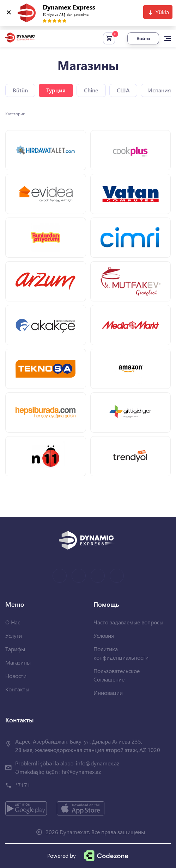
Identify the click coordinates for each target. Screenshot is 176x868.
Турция (56, 90)
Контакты (17, 689)
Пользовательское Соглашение (117, 675)
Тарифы (15, 649)
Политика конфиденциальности (121, 653)
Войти (143, 38)
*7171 (23, 785)
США (123, 90)
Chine (91, 90)
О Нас (13, 622)
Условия (104, 635)
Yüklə (162, 12)
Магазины (18, 662)
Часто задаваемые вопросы (128, 622)
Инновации (108, 693)
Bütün (20, 90)
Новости (16, 676)
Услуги (14, 635)
